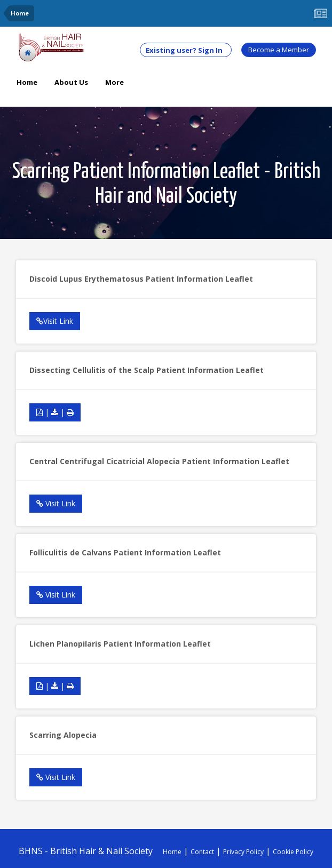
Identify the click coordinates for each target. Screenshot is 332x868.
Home (27, 82)
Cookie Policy (293, 852)
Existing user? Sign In (186, 50)
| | (55, 412)
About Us (71, 82)
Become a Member (279, 50)
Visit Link (55, 321)
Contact (202, 852)
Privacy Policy (243, 852)
